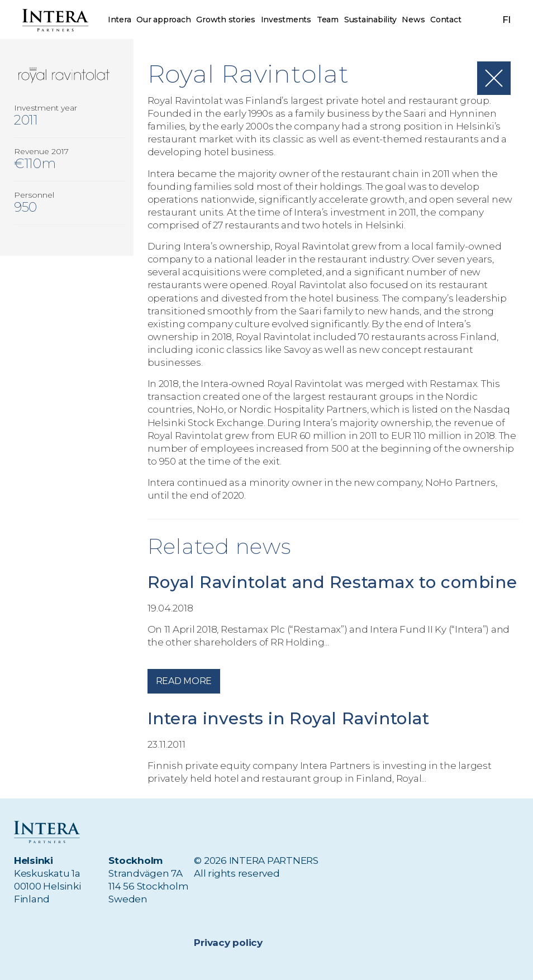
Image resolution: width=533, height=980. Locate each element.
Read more (184, 698)
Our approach (163, 20)
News (414, 20)
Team (328, 20)
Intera (119, 20)
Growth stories (225, 20)
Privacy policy (228, 943)
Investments (286, 20)
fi (507, 20)
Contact (446, 20)
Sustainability (370, 20)
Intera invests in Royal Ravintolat (291, 735)
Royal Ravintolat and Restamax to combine (295, 591)
